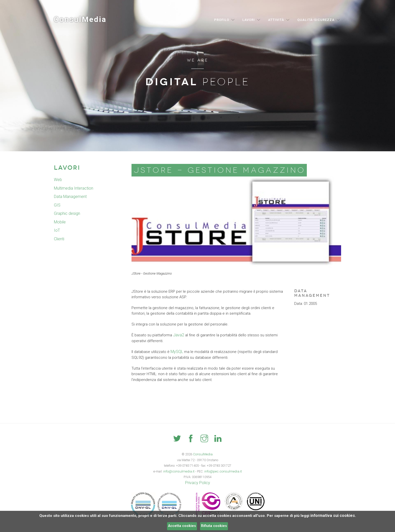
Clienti (59, 239)
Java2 (178, 335)
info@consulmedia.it (181, 471)
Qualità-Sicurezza (316, 20)
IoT (57, 230)
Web (58, 180)
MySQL (176, 351)
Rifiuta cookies (214, 526)
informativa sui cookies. (333, 516)
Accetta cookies (182, 526)
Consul (80, 19)
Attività (276, 20)
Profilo (222, 20)
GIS (57, 205)
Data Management (70, 197)
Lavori (249, 20)
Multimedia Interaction (73, 188)
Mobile (60, 222)
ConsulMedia (203, 454)
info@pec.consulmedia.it (222, 471)
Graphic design (67, 214)
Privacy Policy (197, 482)
